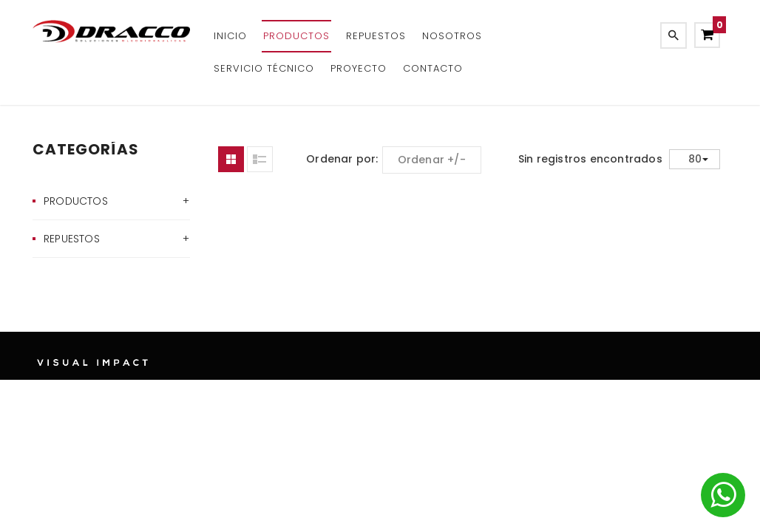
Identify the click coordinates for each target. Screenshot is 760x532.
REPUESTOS (376, 36)
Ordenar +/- (432, 160)
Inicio (230, 36)
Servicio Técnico (264, 68)
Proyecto (359, 68)
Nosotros (452, 36)
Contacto (433, 68)
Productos (296, 36)
